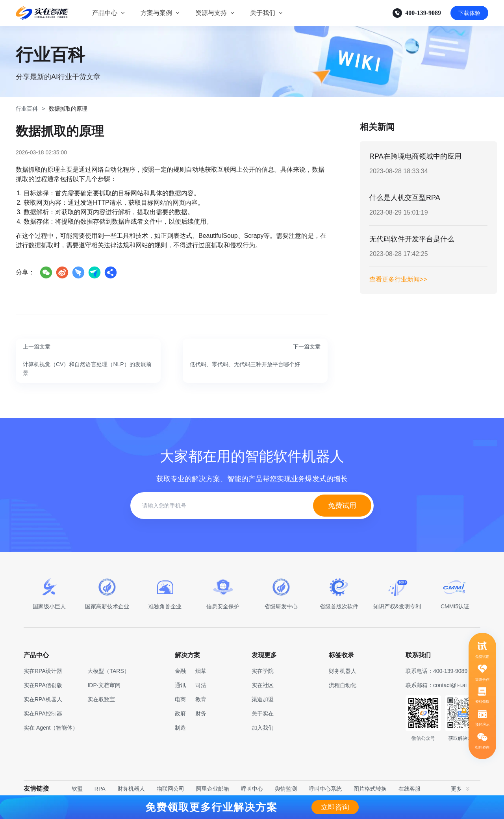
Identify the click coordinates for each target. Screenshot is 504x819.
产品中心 (105, 13)
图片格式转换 (370, 789)
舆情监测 (286, 789)
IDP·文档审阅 (104, 685)
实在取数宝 (101, 699)
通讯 (180, 685)
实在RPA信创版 (43, 685)
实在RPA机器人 (43, 699)
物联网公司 (170, 789)
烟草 (201, 671)
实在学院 (263, 671)
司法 (201, 685)
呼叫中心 (252, 789)
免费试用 (342, 506)
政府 (180, 713)
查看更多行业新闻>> (398, 279)
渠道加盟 (263, 699)
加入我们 (263, 728)
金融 (180, 671)
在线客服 (409, 789)
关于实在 (263, 713)
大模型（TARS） (108, 671)
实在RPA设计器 (43, 671)
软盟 (77, 789)
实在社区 (263, 685)
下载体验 (469, 13)
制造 (180, 728)
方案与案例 (156, 13)
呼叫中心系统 (325, 789)
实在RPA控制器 (43, 713)
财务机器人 (131, 789)
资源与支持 (211, 13)
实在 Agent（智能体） (51, 728)
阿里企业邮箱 (213, 789)
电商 (180, 699)
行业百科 (27, 109)
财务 (201, 713)
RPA (100, 789)
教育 (201, 699)
